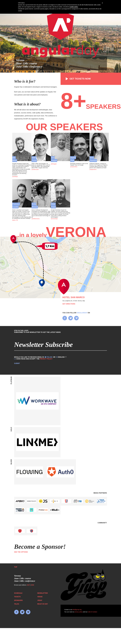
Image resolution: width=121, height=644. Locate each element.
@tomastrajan (54, 219)
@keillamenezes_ (36, 219)
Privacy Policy (46, 359)
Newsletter (43, 593)
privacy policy (79, 612)
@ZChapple (54, 164)
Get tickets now (78, 79)
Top (16, 567)
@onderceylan (35, 169)
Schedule (18, 593)
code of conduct (92, 612)
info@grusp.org (77, 610)
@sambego (15, 177)
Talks (17, 604)
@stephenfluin (74, 167)
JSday (40, 600)
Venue (40, 597)
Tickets (17, 597)
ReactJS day (43, 604)
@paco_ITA (15, 220)
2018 (32, 585)
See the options (21, 552)
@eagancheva (93, 169)
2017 (28, 585)
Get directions (69, 304)
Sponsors (18, 600)
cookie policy (74, 7)
